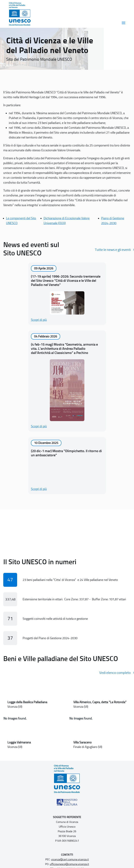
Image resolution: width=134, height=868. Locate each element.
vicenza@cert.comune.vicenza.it (70, 859)
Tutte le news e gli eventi (113, 250)
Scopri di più (39, 320)
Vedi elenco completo (115, 673)
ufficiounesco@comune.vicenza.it (69, 864)
